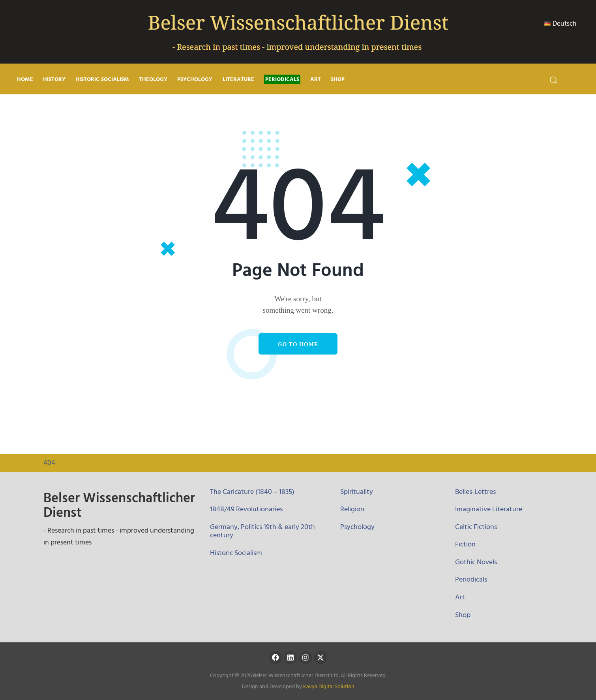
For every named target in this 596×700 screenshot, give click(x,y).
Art (460, 597)
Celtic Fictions (476, 527)
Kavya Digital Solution (329, 687)
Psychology (357, 527)
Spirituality (357, 492)
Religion (352, 509)
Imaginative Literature (489, 509)
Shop (463, 615)
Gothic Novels (476, 562)
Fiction (465, 544)
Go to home (298, 344)
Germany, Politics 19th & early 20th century (262, 531)
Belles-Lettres (475, 492)
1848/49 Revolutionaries (246, 509)
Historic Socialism (236, 553)
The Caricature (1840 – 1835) (252, 492)
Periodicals (471, 579)
